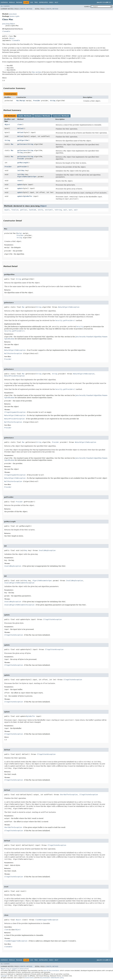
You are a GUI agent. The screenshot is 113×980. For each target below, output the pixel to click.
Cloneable (6, 31)
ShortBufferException (69, 795)
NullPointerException (13, 353)
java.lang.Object (9, 24)
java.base (13, 14)
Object (12, 38)
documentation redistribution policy (52, 978)
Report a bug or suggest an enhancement (15, 969)
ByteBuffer (28, 196)
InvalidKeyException (47, 550)
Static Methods (25, 116)
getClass (24, 210)
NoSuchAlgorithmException (69, 307)
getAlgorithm (23, 140)
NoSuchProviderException (14, 376)
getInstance (22, 144)
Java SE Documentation (51, 971)
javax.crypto (15, 16)
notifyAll (49, 210)
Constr (22, 9)
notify (40, 210)
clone (20, 125)
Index (51, 2)
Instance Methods (42, 116)
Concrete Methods (61, 116)
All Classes (5, 6)
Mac (18, 101)
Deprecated (43, 2)
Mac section (36, 72)
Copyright (4, 976)
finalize (15, 210)
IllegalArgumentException (15, 412)
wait (65, 210)
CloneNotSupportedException (47, 920)
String (53, 101)
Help (56, 2)
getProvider (22, 167)
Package (19, 2)
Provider (37, 101)
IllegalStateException (52, 619)
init (19, 170)
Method (29, 9)
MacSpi (23, 101)
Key (23, 170)
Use (32, 2)
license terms (29, 978)
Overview (4, 2)
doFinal (20, 128)
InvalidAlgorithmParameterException (19, 583)
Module (12, 2)
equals (7, 210)
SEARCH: (87, 7)
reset (20, 181)
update (20, 185)
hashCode (33, 210)
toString (58, 210)
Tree (36, 2)
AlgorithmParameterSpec (27, 177)
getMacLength (23, 163)
